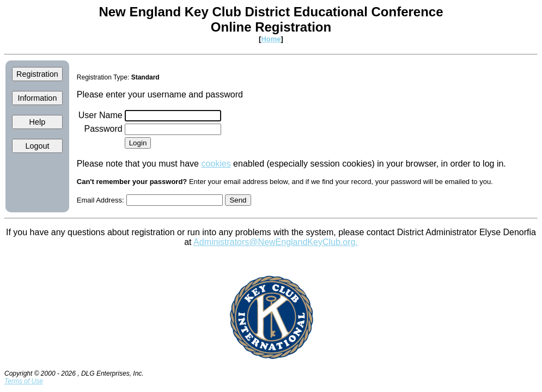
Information (37, 98)
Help (38, 122)
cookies (216, 164)
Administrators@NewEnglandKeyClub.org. (276, 242)
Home (271, 39)
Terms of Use (24, 381)
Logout (37, 146)
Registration (37, 74)
